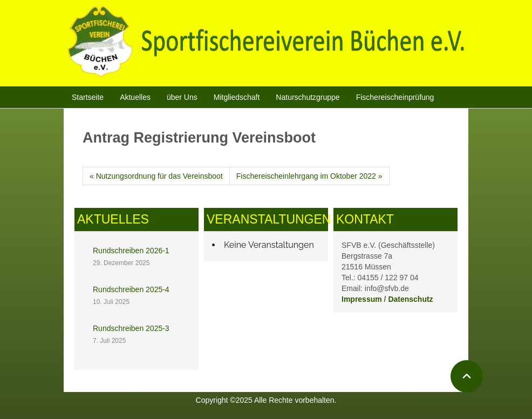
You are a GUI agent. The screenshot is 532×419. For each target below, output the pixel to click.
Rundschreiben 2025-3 (131, 328)
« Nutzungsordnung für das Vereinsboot (156, 176)
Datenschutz (410, 299)
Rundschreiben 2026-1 (131, 251)
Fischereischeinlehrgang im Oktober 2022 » (309, 176)
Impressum (362, 299)
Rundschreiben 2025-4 (131, 289)
